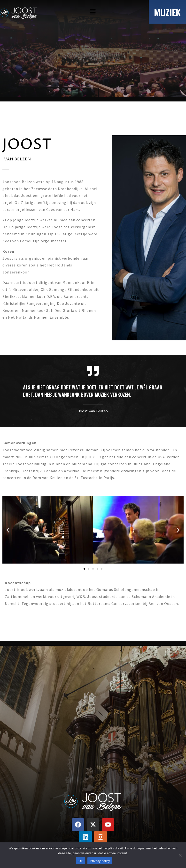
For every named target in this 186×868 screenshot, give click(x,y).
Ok (81, 861)
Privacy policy (100, 861)
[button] (93, 12)
